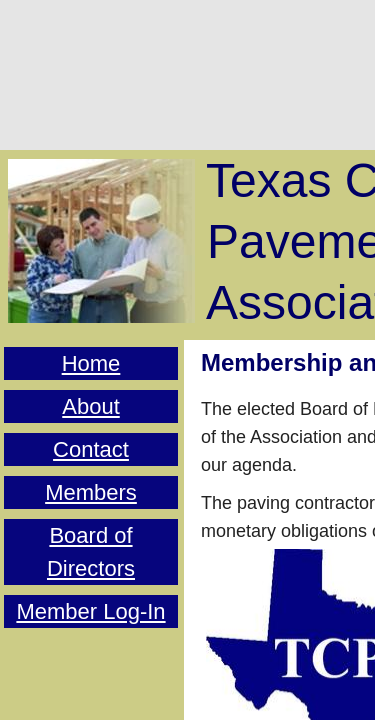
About (91, 406)
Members (91, 492)
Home (91, 363)
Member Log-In (90, 611)
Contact (91, 449)
